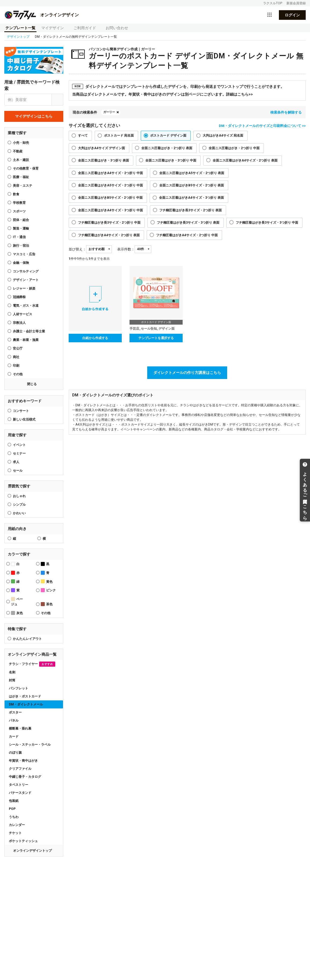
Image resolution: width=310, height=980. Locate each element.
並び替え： (77, 249)
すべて (83, 136)
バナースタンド (20, 793)
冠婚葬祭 (19, 297)
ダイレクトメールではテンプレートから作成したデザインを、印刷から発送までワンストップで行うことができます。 (178, 86)
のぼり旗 (15, 753)
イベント (19, 445)
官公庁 (18, 348)
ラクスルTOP (273, 3)
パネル (14, 720)
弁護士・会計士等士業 (29, 331)
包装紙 (14, 801)
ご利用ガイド (85, 28)
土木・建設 (21, 160)
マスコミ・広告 (24, 254)
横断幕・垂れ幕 (20, 729)
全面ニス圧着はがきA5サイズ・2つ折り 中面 (110, 185)
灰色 (17, 613)
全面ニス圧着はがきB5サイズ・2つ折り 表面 (192, 185)
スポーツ (19, 211)
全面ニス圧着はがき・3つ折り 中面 (171, 160)
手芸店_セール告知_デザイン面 (152, 329)
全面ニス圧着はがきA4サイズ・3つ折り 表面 (191, 198)
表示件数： (126, 249)
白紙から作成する (95, 338)
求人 (16, 462)
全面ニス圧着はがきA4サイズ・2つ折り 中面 (110, 173)
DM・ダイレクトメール (26, 704)
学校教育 (19, 203)
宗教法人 (19, 323)
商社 (16, 357)
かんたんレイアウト (27, 639)
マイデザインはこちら (34, 116)
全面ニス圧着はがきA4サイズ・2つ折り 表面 (245, 160)
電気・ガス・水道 (26, 306)
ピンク (48, 590)
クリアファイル (20, 769)
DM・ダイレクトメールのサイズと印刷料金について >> (262, 126)
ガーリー (109, 112)
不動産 (18, 151)
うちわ (14, 817)
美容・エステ (23, 186)
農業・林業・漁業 (26, 340)
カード (14, 737)
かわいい (19, 513)
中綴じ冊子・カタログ (25, 777)
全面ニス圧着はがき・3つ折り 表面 (104, 160)
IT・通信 (19, 237)
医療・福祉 (21, 177)
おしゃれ (19, 496)
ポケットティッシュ (23, 841)
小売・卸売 (21, 143)
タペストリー (19, 785)
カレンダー (17, 825)
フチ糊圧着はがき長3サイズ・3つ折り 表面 (188, 223)
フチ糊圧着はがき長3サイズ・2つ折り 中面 (109, 223)
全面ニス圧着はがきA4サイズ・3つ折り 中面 (110, 210)
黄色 (47, 581)
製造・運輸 (21, 228)
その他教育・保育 (26, 168)
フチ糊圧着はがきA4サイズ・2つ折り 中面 (187, 235)
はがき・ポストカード (25, 696)
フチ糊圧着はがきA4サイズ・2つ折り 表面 (109, 235)
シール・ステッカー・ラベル (30, 745)
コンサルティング (26, 271)
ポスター (15, 712)
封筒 (12, 680)
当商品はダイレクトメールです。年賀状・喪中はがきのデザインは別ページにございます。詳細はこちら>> (163, 94)
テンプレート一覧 (20, 28)
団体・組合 (21, 220)
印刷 (16, 366)
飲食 (16, 194)
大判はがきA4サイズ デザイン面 (102, 148)
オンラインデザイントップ (32, 851)
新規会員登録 (296, 3)
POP (12, 809)
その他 (18, 374)
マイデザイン (53, 28)
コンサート (21, 411)
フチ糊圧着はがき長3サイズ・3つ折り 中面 (267, 223)
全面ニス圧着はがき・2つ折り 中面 (234, 148)
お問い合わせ (117, 28)
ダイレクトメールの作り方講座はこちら (187, 373)
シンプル (19, 505)
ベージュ (17, 602)
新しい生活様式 (24, 419)
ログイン (292, 15)
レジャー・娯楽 (24, 288)
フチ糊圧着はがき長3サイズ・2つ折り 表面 (191, 210)
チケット (15, 833)
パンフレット (19, 688)
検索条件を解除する (286, 112)
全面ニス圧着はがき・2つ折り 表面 (167, 148)
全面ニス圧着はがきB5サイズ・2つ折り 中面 (110, 198)
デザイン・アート (26, 280)
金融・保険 (21, 263)
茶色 (47, 604)
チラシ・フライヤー (32, 664)
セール (18, 471)
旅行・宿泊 (21, 246)
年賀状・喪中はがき (23, 761)
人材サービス (23, 314)
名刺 (12, 672)
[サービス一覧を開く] (270, 15)
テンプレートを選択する (156, 338)
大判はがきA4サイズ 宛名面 (223, 136)
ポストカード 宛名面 (119, 136)
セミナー (19, 453)
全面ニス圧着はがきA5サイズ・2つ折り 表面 (192, 173)
